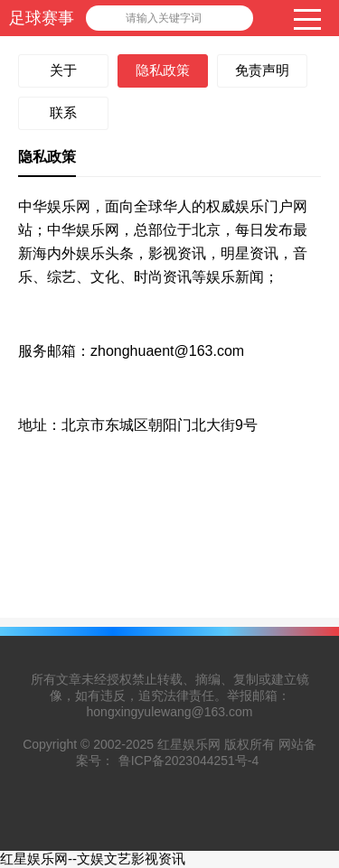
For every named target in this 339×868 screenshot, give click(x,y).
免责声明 (262, 70)
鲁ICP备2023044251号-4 (189, 761)
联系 (63, 112)
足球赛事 (42, 18)
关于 (63, 70)
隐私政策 (163, 70)
